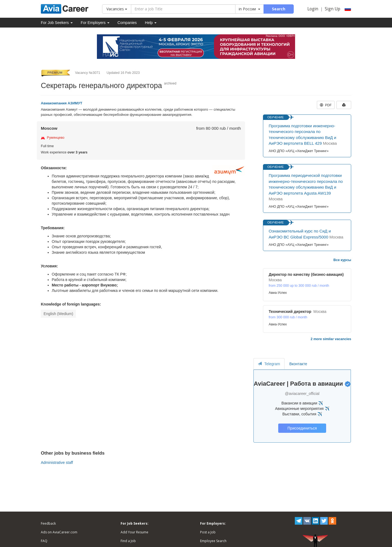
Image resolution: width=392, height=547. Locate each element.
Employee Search (213, 541)
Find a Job (128, 541)
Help (151, 23)
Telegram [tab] (269, 364)
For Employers (95, 23)
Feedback (48, 523)
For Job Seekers (57, 23)
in (249, 9)
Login (313, 9)
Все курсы (342, 260)
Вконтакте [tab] (298, 364)
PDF (326, 105)
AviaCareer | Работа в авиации (298, 384)
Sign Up (333, 9)
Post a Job (208, 532)
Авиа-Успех (278, 293)
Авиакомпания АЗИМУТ (62, 103)
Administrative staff (57, 463)
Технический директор (290, 312)
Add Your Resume (134, 532)
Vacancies (117, 9)
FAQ (44, 541)
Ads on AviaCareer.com (59, 532)
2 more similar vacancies (331, 339)
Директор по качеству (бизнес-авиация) (306, 274)
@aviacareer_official (302, 394)
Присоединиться (302, 428)
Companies (127, 23)
